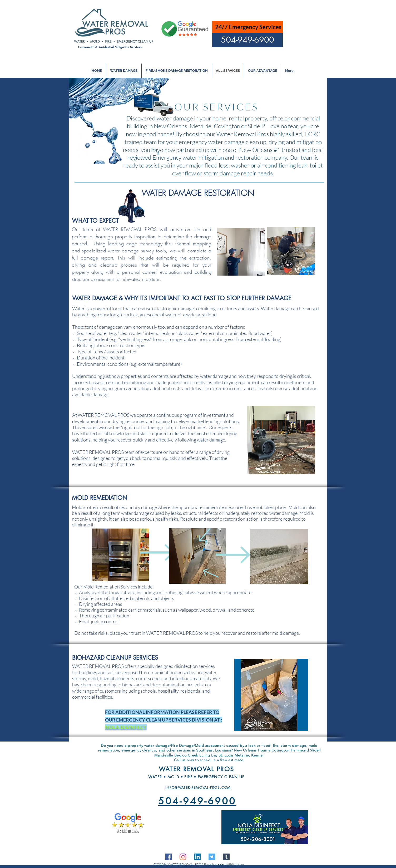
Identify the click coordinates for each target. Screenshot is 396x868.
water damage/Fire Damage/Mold (174, 745)
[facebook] (168, 857)
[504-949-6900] (247, 40)
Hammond (300, 750)
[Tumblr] (226, 857)
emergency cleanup (139, 750)
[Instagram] (183, 857)
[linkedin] (197, 857)
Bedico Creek (186, 755)
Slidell (315, 750)
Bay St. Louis (222, 755)
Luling (205, 755)
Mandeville (164, 755)
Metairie (242, 755)
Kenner (258, 755)
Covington (281, 750)
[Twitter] (212, 857)
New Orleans (245, 750)
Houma (264, 750)
